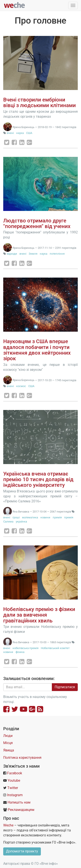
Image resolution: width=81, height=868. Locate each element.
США (29, 133)
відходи (12, 254)
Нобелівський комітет (55, 648)
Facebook (15, 773)
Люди (8, 736)
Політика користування (22, 758)
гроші (16, 517)
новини (45, 517)
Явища (9, 750)
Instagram (15, 795)
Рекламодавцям (21, 810)
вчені (10, 133)
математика (30, 517)
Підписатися (65, 687)
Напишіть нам (19, 802)
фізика (20, 652)
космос (21, 386)
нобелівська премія (25, 648)
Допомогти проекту (22, 851)
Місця (8, 743)
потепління (57, 254)
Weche (8, 825)
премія (57, 517)
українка (21, 522)
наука (20, 133)
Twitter (13, 788)
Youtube (14, 780)
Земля (33, 254)
